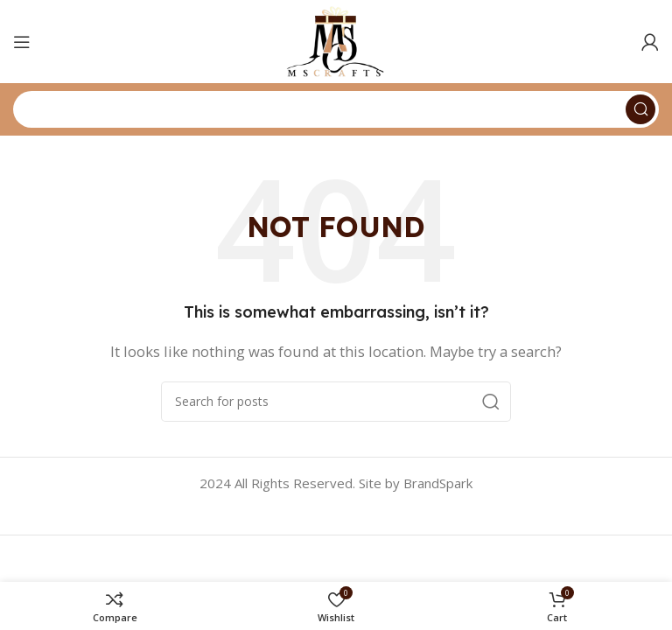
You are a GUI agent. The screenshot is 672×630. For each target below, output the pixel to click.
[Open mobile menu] (22, 42)
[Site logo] (336, 40)
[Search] (336, 109)
